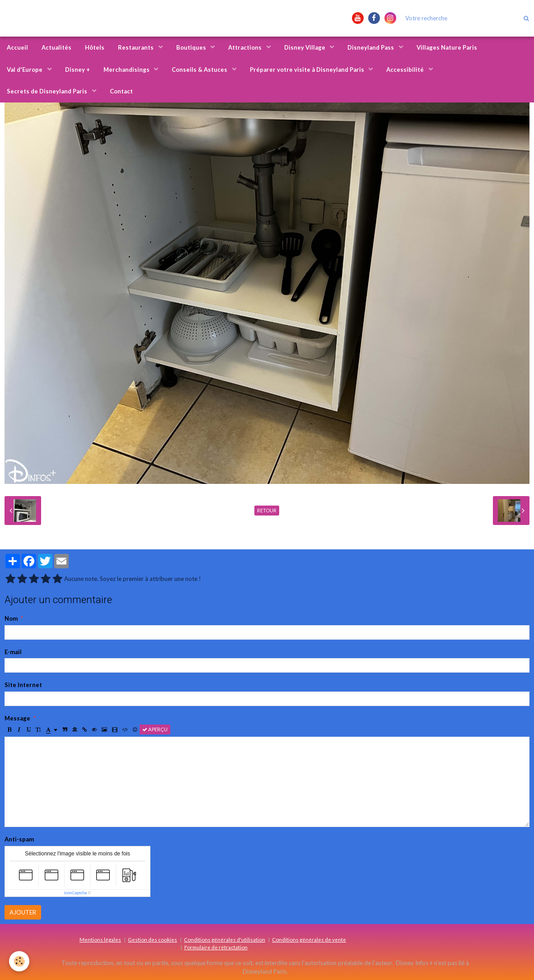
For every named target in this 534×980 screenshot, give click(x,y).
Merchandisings (127, 70)
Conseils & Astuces (200, 70)
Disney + (77, 70)
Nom (11, 618)
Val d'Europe (25, 70)
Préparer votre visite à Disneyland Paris (308, 70)
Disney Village (305, 47)
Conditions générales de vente (309, 939)
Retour (267, 510)
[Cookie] (19, 961)
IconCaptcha (76, 893)
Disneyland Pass (371, 47)
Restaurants (136, 47)
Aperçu (155, 729)
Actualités (56, 47)
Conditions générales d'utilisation (225, 939)
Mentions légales (100, 939)
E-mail (13, 652)
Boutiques (192, 47)
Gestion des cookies (152, 939)
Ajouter (23, 912)
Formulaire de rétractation (216, 947)
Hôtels (95, 47)
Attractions (246, 47)
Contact (121, 91)
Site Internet (23, 685)
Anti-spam (19, 839)
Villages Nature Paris (447, 47)
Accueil (17, 47)
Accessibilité (406, 70)
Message (17, 718)
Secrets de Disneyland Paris (48, 91)
